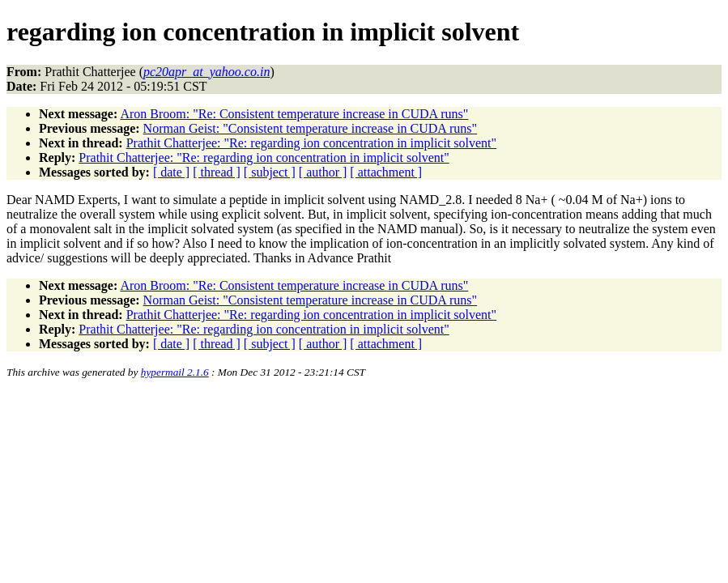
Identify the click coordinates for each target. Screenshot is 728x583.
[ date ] (171, 172)
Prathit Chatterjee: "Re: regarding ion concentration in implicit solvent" (311, 143)
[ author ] (323, 172)
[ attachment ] (386, 172)
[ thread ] (217, 172)
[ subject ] (270, 172)
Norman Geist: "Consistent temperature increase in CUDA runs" (311, 128)
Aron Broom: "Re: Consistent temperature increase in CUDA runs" (294, 114)
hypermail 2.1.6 (175, 372)
